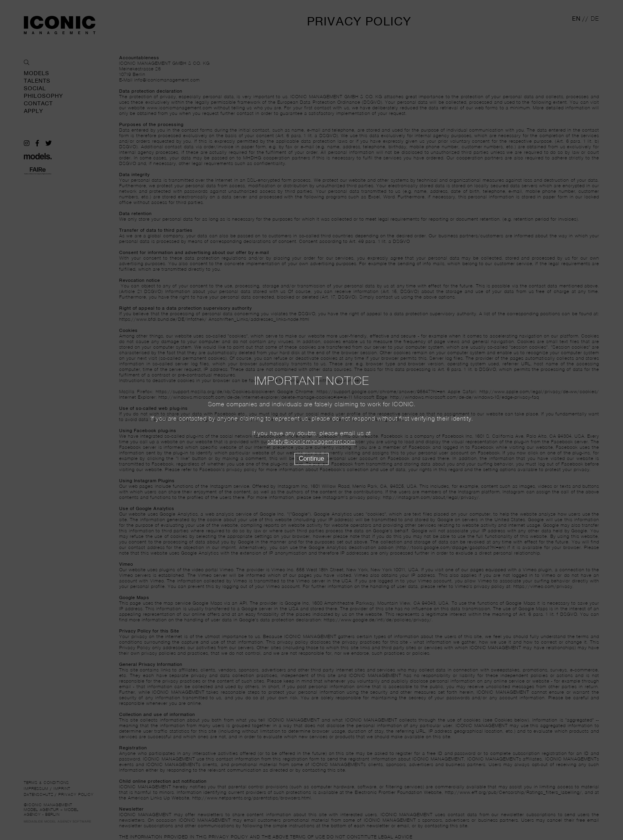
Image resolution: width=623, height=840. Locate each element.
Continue (311, 459)
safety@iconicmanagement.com (311, 442)
